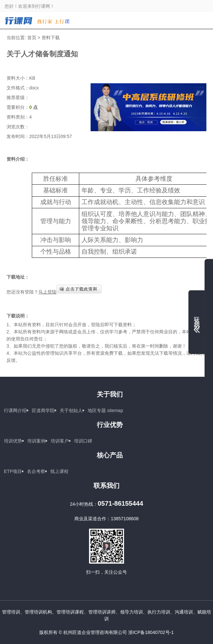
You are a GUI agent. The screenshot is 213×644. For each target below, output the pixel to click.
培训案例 (36, 441)
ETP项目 (13, 471)
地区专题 (97, 410)
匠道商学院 (43, 410)
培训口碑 (83, 441)
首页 (32, 38)
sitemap (115, 410)
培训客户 (60, 441)
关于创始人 (71, 410)
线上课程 (59, 471)
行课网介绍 (15, 410)
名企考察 (36, 471)
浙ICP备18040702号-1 (151, 632)
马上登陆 (47, 292)
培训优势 (13, 441)
